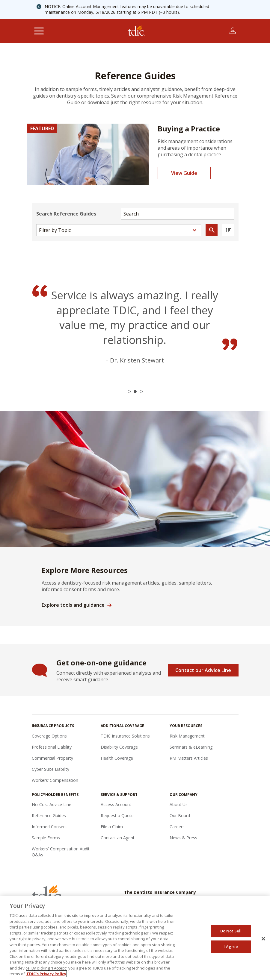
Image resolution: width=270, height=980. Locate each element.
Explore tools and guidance (73, 605)
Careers (177, 827)
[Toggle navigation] (39, 31)
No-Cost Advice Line (52, 804)
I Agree (231, 946)
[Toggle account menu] (233, 31)
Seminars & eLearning (191, 747)
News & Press (183, 838)
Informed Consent (49, 827)
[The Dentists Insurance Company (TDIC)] (137, 31)
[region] (135, 938)
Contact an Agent (118, 838)
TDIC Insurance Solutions (125, 736)
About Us (179, 804)
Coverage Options (49, 736)
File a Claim (112, 827)
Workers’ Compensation (55, 780)
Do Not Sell (231, 931)
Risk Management (187, 736)
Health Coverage (117, 758)
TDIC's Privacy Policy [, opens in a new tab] (46, 974)
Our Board (180, 816)
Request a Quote (117, 816)
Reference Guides (49, 816)
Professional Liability (52, 747)
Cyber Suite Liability (50, 769)
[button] (129, 392)
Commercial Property (52, 758)
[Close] (263, 939)
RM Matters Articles (189, 758)
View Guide (184, 173)
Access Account (116, 804)
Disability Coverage (119, 747)
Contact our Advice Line (203, 670)
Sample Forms (46, 838)
